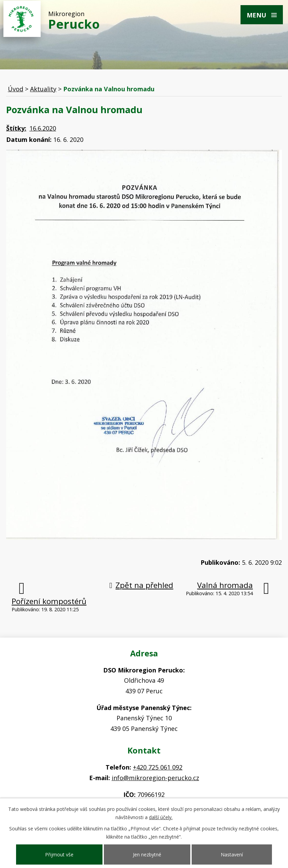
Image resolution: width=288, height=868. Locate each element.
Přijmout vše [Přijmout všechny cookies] (59, 854)
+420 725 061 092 (158, 767)
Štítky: (16, 128)
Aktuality (43, 89)
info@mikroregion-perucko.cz (155, 778)
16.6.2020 (43, 128)
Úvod (16, 89)
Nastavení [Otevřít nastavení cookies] (232, 854)
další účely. (161, 817)
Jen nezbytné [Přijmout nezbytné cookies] (147, 854)
